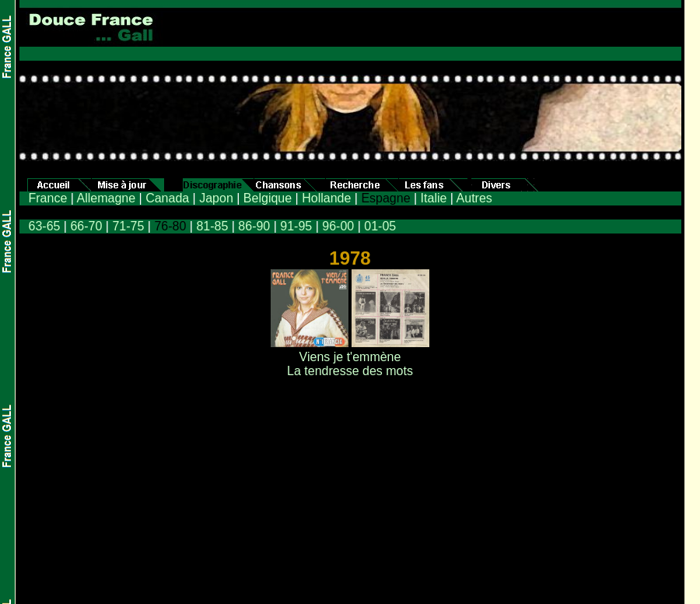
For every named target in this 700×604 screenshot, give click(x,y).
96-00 (338, 226)
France (48, 198)
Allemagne (106, 198)
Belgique (268, 198)
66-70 (86, 226)
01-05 (380, 226)
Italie (434, 198)
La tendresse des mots (350, 371)
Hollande (326, 198)
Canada (167, 198)
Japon (216, 198)
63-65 (45, 226)
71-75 (128, 226)
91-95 (296, 226)
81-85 (212, 226)
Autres (474, 198)
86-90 (254, 226)
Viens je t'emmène (350, 357)
